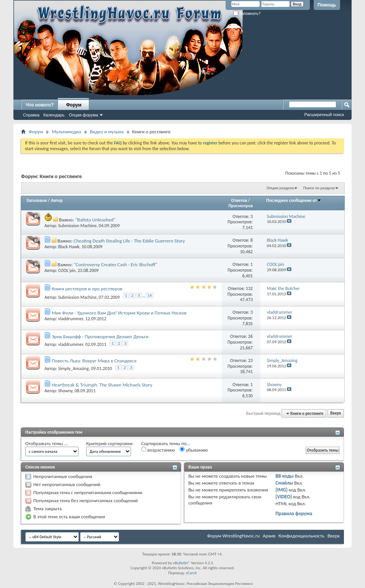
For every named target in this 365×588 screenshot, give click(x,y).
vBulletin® (181, 563)
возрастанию (158, 450)
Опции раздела (280, 188)
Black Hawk (69, 247)
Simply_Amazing (74, 369)
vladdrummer (71, 319)
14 (150, 296)
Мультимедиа (66, 132)
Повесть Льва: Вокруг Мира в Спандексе (94, 361)
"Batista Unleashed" (95, 220)
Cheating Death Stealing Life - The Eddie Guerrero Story (129, 241)
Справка (31, 115)
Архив (269, 536)
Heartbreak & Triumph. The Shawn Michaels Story (102, 385)
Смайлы (284, 483)
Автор (57, 200)
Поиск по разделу (319, 188)
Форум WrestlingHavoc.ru (233, 536)
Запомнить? (247, 14)
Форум (74, 105)
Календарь (54, 115)
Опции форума (83, 115)
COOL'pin (67, 270)
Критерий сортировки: (110, 443)
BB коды (285, 476)
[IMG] (282, 490)
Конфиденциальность (301, 536)
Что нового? (40, 105)
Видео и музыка (107, 132)
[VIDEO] (284, 497)
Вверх (336, 414)
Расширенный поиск (324, 115)
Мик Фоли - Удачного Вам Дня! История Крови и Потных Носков (119, 313)
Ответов (239, 200)
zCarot (191, 573)
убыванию (194, 450)
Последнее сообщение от (294, 200)
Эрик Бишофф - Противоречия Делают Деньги (100, 337)
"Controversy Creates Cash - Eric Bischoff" (115, 265)
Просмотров (241, 206)
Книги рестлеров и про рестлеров (87, 289)
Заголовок (37, 200)
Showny (65, 391)
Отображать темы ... (47, 443)
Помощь (327, 5)
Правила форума (294, 513)
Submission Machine (77, 226)
